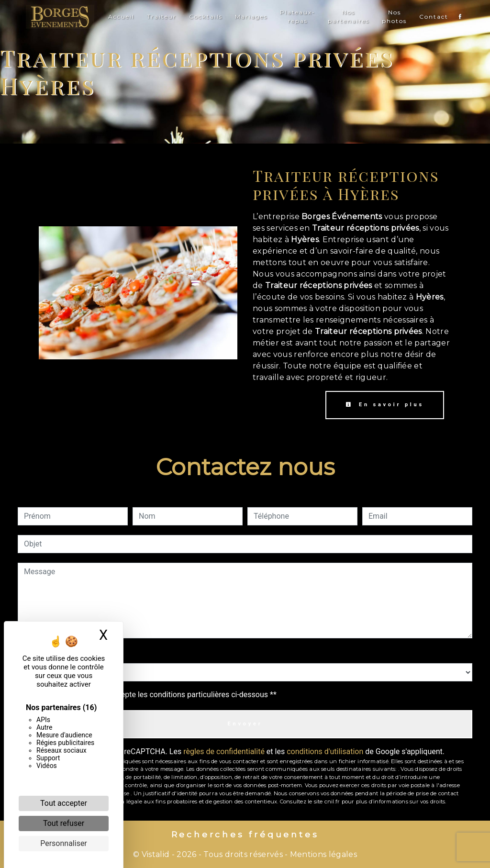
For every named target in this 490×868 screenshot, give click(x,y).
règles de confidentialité (224, 751)
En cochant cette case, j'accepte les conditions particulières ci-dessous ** (152, 695)
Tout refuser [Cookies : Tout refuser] (64, 823)
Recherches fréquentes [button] (245, 834)
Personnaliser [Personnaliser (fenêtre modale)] (64, 843)
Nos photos (394, 17)
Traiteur (162, 17)
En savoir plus (385, 405)
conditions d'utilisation (325, 751)
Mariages (251, 17)
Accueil (121, 17)
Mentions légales (323, 854)
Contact (434, 17)
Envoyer (245, 724)
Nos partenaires (349, 17)
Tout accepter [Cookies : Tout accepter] (64, 803)
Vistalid (156, 854)
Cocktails (206, 17)
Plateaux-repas (298, 17)
